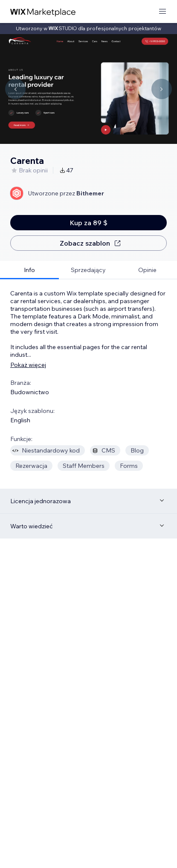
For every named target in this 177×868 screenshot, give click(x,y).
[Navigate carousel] (15, 89)
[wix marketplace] (43, 12)
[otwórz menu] (162, 12)
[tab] (29, 270)
